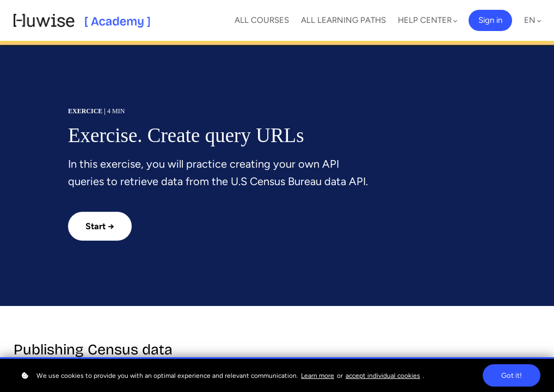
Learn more (318, 376)
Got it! (512, 375)
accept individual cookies (383, 376)
